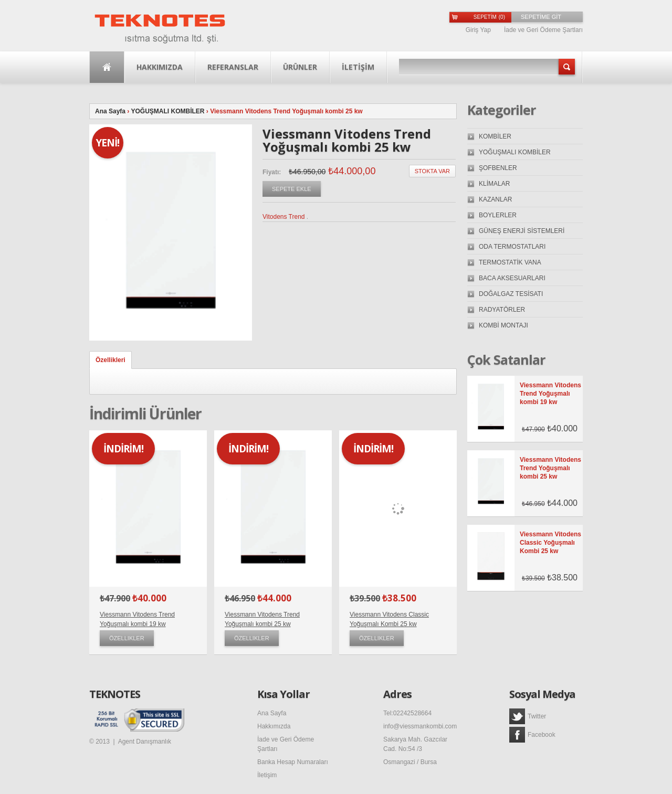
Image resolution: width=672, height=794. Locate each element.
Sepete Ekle (292, 189)
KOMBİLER (495, 136)
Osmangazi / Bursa (410, 762)
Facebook (532, 735)
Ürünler (300, 67)
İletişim (267, 775)
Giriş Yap (478, 30)
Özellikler (127, 638)
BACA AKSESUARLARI (512, 278)
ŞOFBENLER (498, 168)
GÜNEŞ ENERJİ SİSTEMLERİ (522, 231)
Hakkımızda (160, 67)
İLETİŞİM (358, 67)
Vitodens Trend (284, 217)
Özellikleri (111, 360)
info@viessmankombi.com (420, 726)
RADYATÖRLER (502, 310)
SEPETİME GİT (541, 17)
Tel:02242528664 (407, 713)
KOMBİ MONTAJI (503, 325)
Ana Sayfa (107, 67)
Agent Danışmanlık (145, 742)
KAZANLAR (495, 199)
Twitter (528, 716)
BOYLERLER (498, 215)
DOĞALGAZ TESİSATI (511, 294)
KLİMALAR (494, 184)
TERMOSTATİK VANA (510, 262)
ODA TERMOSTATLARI (512, 247)
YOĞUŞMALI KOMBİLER (167, 111)
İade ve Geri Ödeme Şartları (543, 30)
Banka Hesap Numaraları (293, 762)
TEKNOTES (115, 694)
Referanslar (233, 67)
